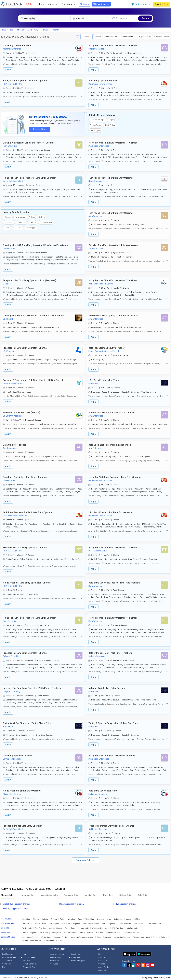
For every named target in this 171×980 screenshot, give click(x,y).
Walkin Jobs (76, 957)
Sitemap (102, 964)
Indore (128, 919)
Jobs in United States (91, 923)
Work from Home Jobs (100, 928)
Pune (80, 919)
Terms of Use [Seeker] (162, 977)
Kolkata (45, 919)
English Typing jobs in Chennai (16, 904)
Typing (112, 120)
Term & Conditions (30, 964)
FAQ (4, 967)
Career (53, 4)
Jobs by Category (29, 932)
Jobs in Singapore (108, 923)
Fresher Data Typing (98, 120)
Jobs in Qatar (54, 923)
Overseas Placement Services (83, 937)
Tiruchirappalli (31, 228)
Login (85, 4)
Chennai (8, 217)
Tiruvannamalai (46, 222)
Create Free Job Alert (131, 932)
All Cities (137, 919)
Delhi (62, 919)
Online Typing (95, 131)
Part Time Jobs (41, 928)
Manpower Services (61, 937)
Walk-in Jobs (27, 928)
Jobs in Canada (140, 923)
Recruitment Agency (30, 937)
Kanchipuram (20, 217)
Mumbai (36, 919)
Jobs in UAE (27, 923)
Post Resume (101, 4)
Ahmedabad (90, 919)
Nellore (33, 222)
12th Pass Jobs (118, 928)
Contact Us (103, 960)
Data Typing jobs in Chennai (72, 904)
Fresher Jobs (70, 928)
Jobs (41, 4)
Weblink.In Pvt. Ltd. (26, 977)
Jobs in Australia (155, 923)
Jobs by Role (56, 932)
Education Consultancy (141, 937)
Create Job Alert (29, 967)
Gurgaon (101, 919)
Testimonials (7, 960)
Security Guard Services (32, 940)
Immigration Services (122, 937)
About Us (102, 957)
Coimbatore (119, 919)
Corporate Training (160, 937)
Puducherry (9, 222)
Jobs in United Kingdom (71, 923)
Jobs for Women (55, 928)
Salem (7, 228)
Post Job (162, 4)
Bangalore (17, 228)
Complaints (7, 964)
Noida (109, 919)
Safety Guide (103, 967)
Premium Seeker (29, 957)
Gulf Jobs (100, 932)
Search (145, 18)
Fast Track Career (10, 957)
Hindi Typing (110, 125)
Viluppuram (22, 222)
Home (101, 954)
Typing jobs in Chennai (126, 904)
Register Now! (40, 129)
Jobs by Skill (43, 932)
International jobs (78, 960)
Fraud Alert (103, 970)
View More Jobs (84, 860)
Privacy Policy (147, 977)
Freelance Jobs (83, 928)
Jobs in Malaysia (124, 923)
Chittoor (42, 217)
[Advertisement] (85, 871)
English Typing (96, 125)
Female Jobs (55, 960)
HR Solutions (46, 937)
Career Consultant (104, 937)
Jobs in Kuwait (40, 923)
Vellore (32, 217)
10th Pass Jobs (132, 928)
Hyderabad (71, 919)
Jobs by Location (70, 932)
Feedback (27, 960)
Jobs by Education (86, 932)
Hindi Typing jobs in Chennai (15, 908)
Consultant (68, 4)
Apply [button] (8, 70)
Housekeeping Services (53, 940)
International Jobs (113, 932)
